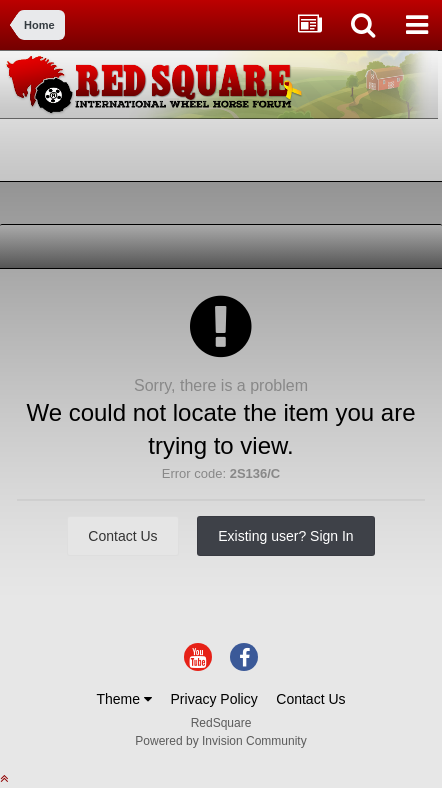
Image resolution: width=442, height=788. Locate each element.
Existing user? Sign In (285, 536)
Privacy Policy (214, 699)
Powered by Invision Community (220, 741)
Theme (123, 699)
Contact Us (122, 536)
